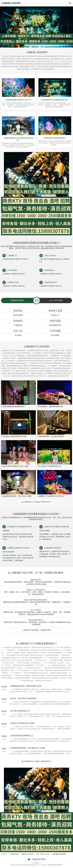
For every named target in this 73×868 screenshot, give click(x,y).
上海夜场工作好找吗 (27, 854)
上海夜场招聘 (14, 854)
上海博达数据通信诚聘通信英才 (13, 407)
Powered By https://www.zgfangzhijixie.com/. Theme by (29, 865)
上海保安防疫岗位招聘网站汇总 (21, 736)
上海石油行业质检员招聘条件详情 (14, 436)
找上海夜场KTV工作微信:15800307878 (36, 502)
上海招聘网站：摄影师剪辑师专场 (50, 407)
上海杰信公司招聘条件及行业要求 (22, 723)
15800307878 (38, 859)
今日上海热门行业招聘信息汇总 (49, 466)
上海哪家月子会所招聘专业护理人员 (51, 496)
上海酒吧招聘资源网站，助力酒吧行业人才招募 (27, 748)
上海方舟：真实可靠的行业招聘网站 (23, 698)
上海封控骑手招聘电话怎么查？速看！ (15, 466)
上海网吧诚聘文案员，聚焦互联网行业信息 (26, 686)
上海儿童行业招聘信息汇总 (20, 711)
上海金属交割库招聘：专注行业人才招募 (16, 496)
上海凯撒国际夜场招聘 (59, 854)
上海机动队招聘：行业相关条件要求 (51, 436)
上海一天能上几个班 (43, 854)
